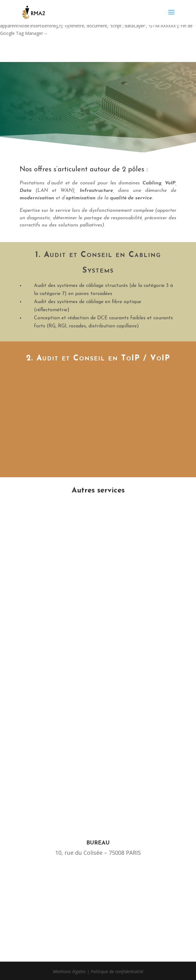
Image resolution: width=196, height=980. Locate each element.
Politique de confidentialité (117, 971)
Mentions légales (69, 971)
